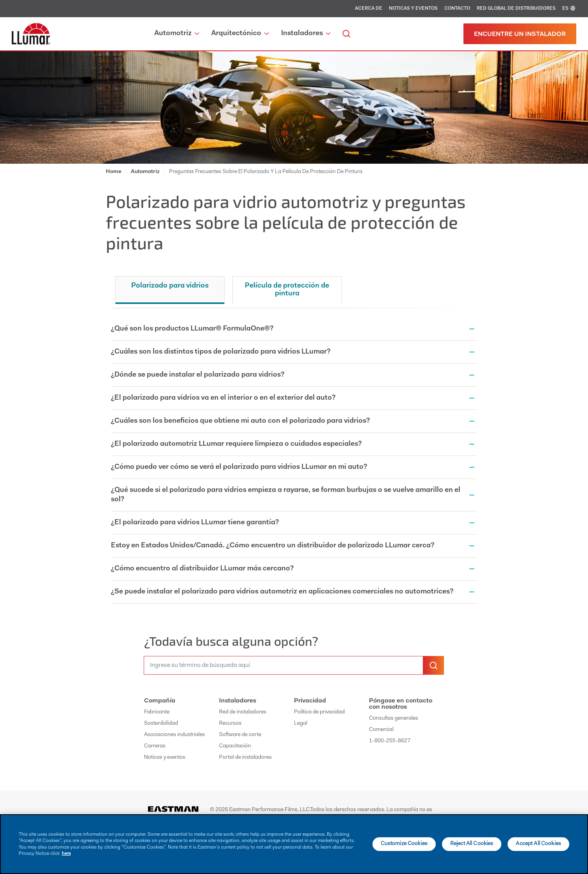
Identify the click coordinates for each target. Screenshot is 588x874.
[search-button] (433, 665)
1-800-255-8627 (390, 741)
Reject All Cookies (472, 844)
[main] (294, 844)
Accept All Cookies (538, 844)
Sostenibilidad (161, 724)
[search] (346, 34)
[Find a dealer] (520, 34)
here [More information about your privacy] (66, 854)
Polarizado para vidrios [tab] (170, 286)
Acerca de (369, 9)
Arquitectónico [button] (240, 34)
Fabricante (157, 712)
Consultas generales (394, 719)
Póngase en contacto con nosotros (401, 704)
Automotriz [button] (177, 34)
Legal (301, 724)
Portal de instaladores (245, 758)
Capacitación (235, 746)
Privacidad (310, 701)
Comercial (381, 730)
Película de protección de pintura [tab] (287, 290)
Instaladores (238, 701)
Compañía (160, 701)
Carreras (155, 746)
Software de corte (240, 735)
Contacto (457, 9)
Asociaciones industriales (175, 735)
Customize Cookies (404, 844)
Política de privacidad (319, 712)
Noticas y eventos (413, 9)
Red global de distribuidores (516, 9)
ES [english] (569, 9)
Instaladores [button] (306, 34)
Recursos (230, 724)
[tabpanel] (294, 464)
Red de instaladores (243, 712)
